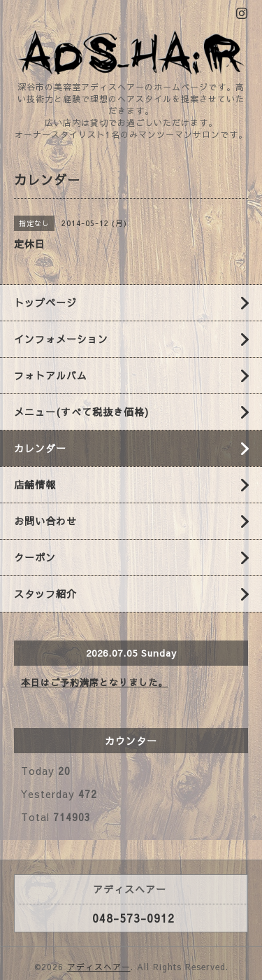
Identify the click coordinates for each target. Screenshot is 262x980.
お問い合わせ (45, 521)
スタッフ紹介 (45, 594)
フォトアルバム (51, 375)
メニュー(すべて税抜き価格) (81, 412)
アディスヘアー (99, 967)
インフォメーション (61, 339)
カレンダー (40, 448)
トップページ (45, 302)
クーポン (35, 557)
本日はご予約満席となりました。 (94, 682)
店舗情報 (35, 484)
